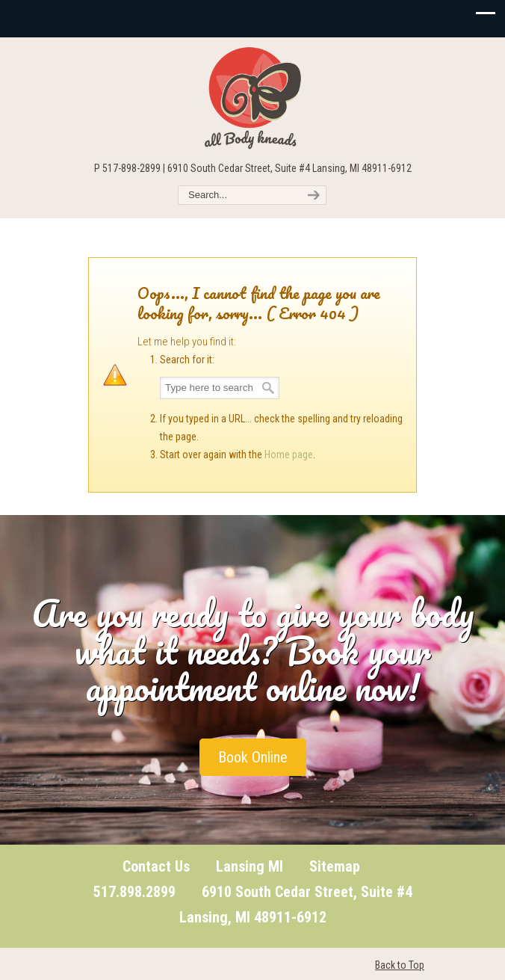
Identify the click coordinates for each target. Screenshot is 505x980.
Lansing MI (250, 866)
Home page (289, 454)
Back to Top (400, 965)
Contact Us (156, 866)
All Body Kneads (252, 98)
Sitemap (335, 866)
